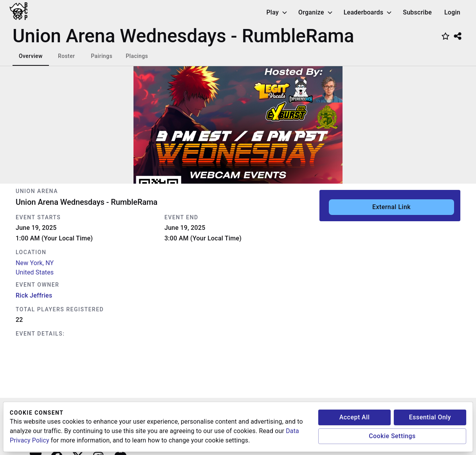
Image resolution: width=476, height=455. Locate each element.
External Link (391, 207)
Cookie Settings (392, 436)
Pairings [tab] (102, 56)
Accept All (355, 417)
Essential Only (430, 417)
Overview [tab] (31, 56)
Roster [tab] (66, 56)
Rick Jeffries (34, 295)
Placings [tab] (137, 56)
